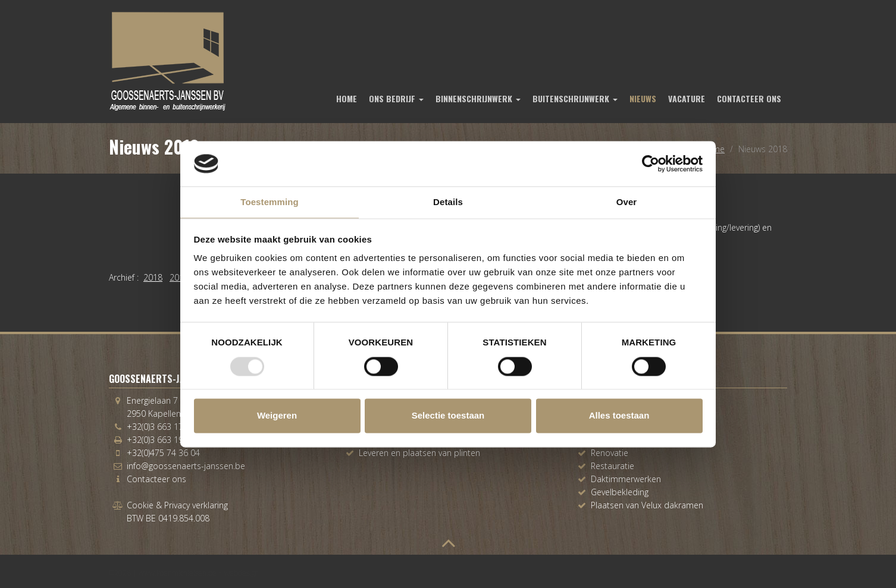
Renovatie (610, 453)
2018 (153, 277)
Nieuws (643, 98)
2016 (179, 277)
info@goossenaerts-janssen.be (186, 466)
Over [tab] (627, 202)
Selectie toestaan (448, 416)
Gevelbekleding (620, 492)
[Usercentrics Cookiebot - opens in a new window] (651, 163)
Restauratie (613, 466)
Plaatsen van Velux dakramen (647, 505)
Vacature (687, 98)
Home (347, 98)
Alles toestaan (619, 416)
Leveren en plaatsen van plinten (419, 453)
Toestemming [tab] (270, 202)
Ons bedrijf (396, 98)
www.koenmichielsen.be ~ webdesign (199, 573)
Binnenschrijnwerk (478, 98)
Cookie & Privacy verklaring (177, 505)
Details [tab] (448, 202)
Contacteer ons (749, 98)
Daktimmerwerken (626, 479)
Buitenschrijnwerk (575, 98)
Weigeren (277, 416)
